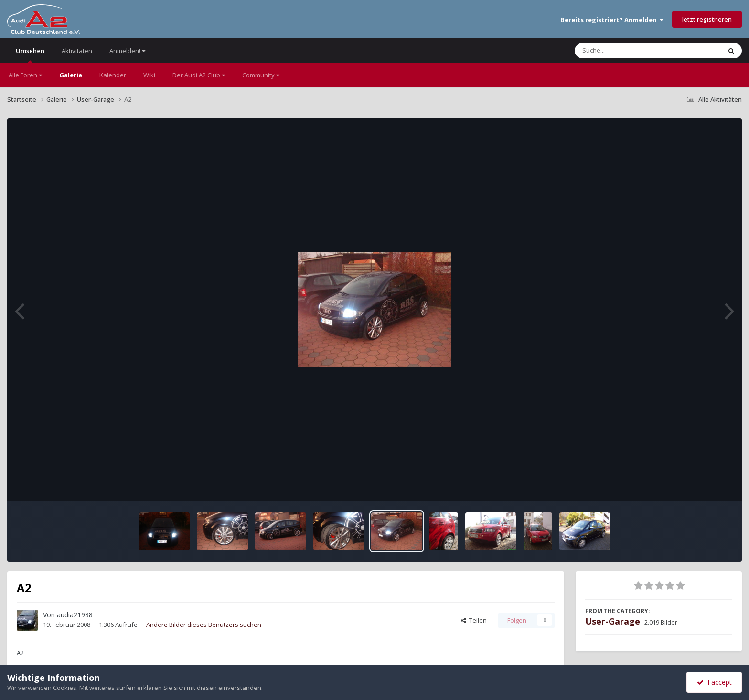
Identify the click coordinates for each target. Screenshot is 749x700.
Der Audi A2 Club (199, 75)
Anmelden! (127, 51)
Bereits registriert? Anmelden (612, 20)
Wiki (149, 75)
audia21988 (75, 615)
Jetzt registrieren (707, 19)
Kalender (113, 75)
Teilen (474, 620)
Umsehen (30, 55)
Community (261, 75)
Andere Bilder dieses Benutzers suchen (204, 625)
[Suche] (628, 51)
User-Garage (613, 621)
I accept (714, 682)
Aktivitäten (77, 51)
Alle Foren (25, 75)
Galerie (71, 75)
